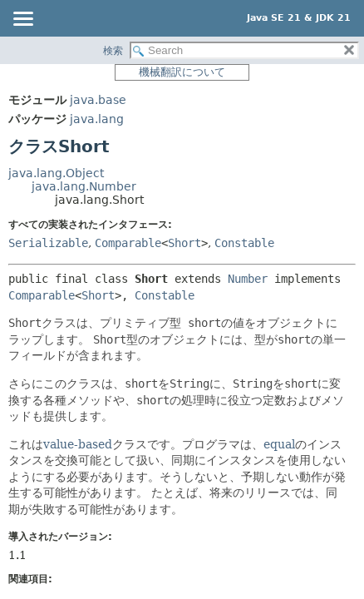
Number (248, 279)
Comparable (128, 243)
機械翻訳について (182, 72)
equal (279, 444)
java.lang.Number (84, 186)
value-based (78, 444)
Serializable (48, 243)
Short (184, 243)
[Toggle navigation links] (22, 20)
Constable (244, 243)
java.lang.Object (56, 173)
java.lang (97, 119)
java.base (98, 100)
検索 (113, 51)
